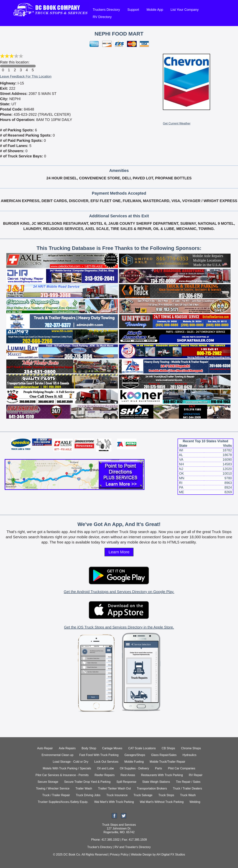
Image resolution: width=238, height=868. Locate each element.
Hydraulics (189, 755)
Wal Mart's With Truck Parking (114, 802)
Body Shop (89, 748)
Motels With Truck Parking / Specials (67, 768)
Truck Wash (188, 795)
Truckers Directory (106, 10)
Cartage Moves (112, 748)
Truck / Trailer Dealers (188, 788)
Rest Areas (128, 775)
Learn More (119, 552)
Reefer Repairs (105, 775)
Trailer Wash (84, 788)
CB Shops (168, 748)
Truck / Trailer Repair (56, 795)
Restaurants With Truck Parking (162, 775)
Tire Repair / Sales (188, 782)
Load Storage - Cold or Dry (71, 762)
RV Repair (196, 775)
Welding (195, 802)
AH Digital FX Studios (171, 855)
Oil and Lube (106, 768)
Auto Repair (45, 748)
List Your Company (185, 10)
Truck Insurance (117, 795)
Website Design (141, 855)
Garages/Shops (135, 755)
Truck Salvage (143, 795)
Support (133, 10)
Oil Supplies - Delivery (134, 768)
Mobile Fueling (134, 762)
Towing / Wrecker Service (53, 788)
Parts (159, 768)
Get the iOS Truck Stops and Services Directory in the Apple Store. (119, 627)
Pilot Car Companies (182, 768)
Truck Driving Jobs (88, 795)
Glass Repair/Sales (164, 755)
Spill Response (126, 782)
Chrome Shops (191, 748)
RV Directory (102, 17)
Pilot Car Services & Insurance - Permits (62, 775)
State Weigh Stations (156, 782)
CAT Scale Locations (142, 748)
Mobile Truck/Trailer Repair (167, 762)
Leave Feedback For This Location (26, 76)
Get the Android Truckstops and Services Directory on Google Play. (119, 592)
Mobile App (155, 10)
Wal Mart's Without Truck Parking (162, 802)
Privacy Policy (119, 855)
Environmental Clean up (58, 755)
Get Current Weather (177, 123)
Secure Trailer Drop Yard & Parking (87, 782)
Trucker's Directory (100, 847)
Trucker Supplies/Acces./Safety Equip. (63, 802)
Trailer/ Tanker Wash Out (114, 788)
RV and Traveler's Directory (133, 847)
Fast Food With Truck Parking (99, 755)
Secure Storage (48, 782)
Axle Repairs (67, 748)
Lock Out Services (106, 762)
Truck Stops (166, 795)
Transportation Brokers (152, 788)
